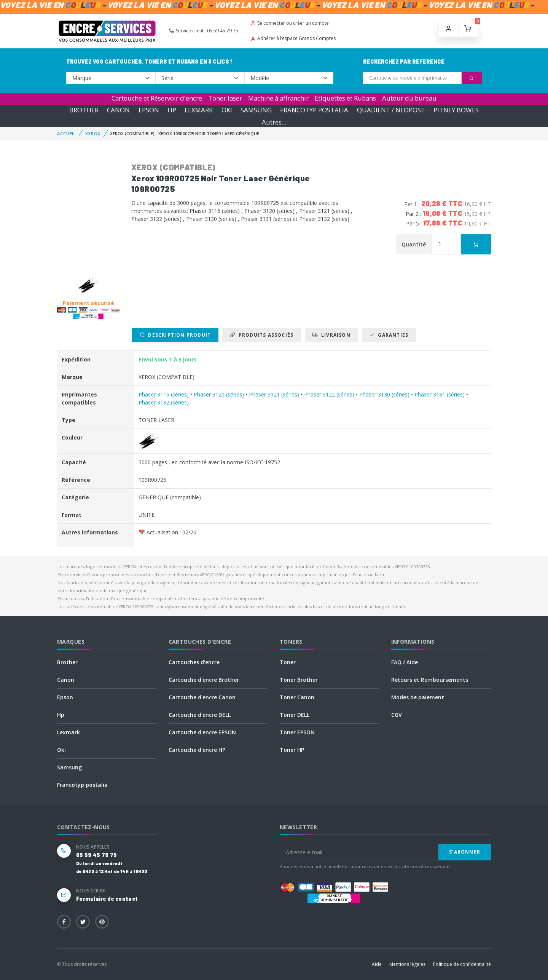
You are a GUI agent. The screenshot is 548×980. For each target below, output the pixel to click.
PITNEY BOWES (456, 110)
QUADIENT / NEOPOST (391, 110)
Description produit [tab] (175, 335)
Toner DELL (295, 715)
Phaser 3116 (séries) (164, 394)
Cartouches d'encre (194, 662)
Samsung (69, 767)
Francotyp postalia (82, 785)
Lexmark (68, 732)
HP (172, 110)
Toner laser (225, 98)
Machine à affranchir (278, 98)
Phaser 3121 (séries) (274, 394)
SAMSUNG (256, 110)
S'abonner (465, 852)
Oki (61, 750)
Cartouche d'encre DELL (200, 715)
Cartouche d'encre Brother (204, 680)
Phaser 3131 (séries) (440, 394)
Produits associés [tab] (262, 335)
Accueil (67, 133)
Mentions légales (407, 964)
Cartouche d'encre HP (197, 750)
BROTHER (84, 110)
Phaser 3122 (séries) (329, 394)
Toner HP (292, 750)
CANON (118, 110)
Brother (67, 662)
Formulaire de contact (107, 899)
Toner (288, 662)
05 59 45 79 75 (96, 855)
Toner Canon (297, 697)
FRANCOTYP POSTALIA (314, 110)
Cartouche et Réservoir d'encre (157, 98)
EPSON (149, 110)
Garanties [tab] (389, 335)
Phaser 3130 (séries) (384, 394)
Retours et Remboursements (430, 680)
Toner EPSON (297, 732)
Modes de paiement (418, 697)
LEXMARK (199, 110)
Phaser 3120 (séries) (219, 394)
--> (111, 78)
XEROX (93, 133)
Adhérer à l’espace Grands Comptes (293, 38)
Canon (66, 680)
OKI (227, 110)
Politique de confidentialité (462, 964)
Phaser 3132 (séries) (164, 402)
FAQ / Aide (405, 662)
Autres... (274, 122)
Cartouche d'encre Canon (202, 697)
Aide (377, 964)
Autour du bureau (409, 98)
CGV (397, 715)
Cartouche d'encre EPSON (202, 732)
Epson (65, 697)
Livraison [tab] (331, 335)
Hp (61, 715)
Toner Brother (299, 680)
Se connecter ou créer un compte (290, 23)
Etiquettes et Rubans (345, 98)
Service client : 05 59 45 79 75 (204, 31)
